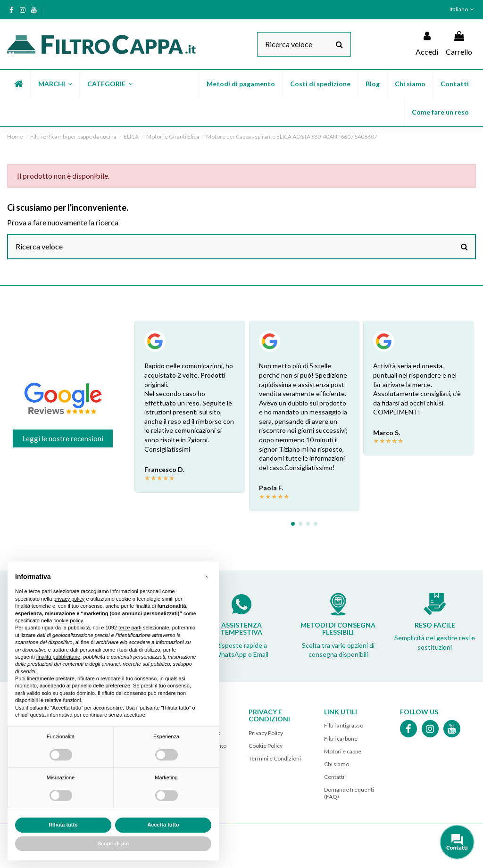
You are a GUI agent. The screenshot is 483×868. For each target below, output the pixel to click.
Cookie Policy (266, 746)
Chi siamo (337, 764)
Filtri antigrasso (344, 725)
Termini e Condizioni (275, 758)
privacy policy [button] (69, 599)
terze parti (130, 628)
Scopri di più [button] (113, 843)
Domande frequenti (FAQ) (349, 793)
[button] (55, 84)
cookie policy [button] (68, 620)
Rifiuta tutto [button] (63, 825)
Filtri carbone (341, 739)
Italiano (463, 9)
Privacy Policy (266, 733)
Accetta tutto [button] (163, 825)
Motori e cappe (343, 751)
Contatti (334, 777)
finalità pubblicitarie (58, 657)
